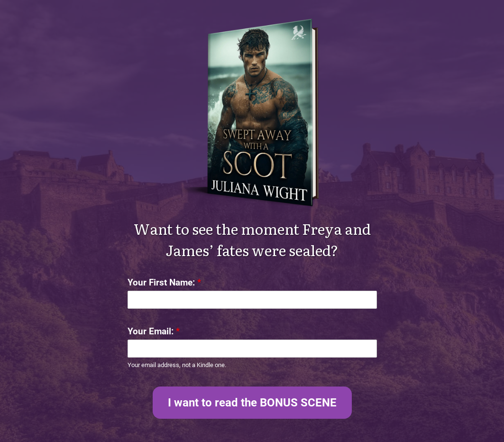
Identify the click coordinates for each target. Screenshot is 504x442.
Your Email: (154, 331)
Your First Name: (164, 282)
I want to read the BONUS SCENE (252, 403)
